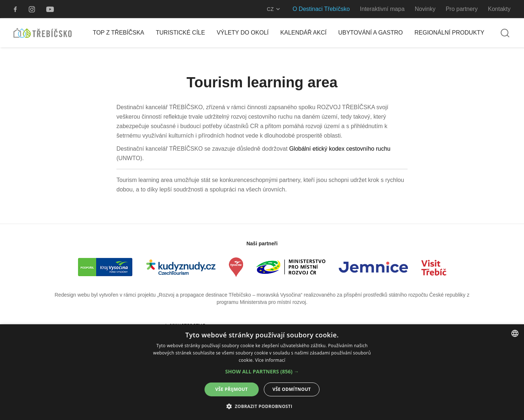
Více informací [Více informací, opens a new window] (270, 360)
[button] (262, 372)
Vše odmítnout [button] (292, 389)
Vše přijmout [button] (232, 389)
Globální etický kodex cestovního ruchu (340, 149)
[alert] (262, 372)
